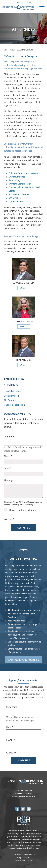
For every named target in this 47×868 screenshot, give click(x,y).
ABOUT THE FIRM (14, 379)
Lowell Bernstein (24, 283)
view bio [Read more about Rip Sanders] (24, 365)
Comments (9, 436)
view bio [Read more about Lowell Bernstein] (24, 288)
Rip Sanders (23, 360)
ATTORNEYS (11, 385)
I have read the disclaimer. (23, 510)
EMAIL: (11, 740)
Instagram (12, 707)
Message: (9, 480)
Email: (8, 468)
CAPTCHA (9, 519)
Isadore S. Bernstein (14, 405)
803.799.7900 (27, 2)
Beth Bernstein (23, 321)
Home (6, 50)
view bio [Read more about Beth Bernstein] (24, 326)
